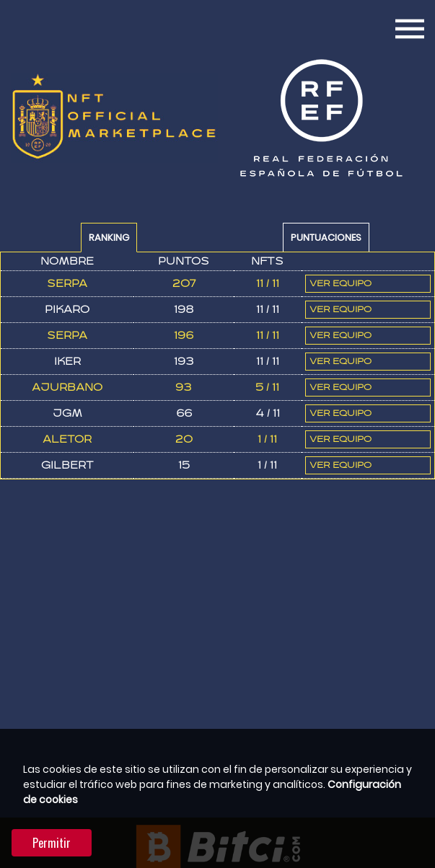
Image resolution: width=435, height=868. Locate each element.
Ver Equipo (340, 284)
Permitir (52, 843)
